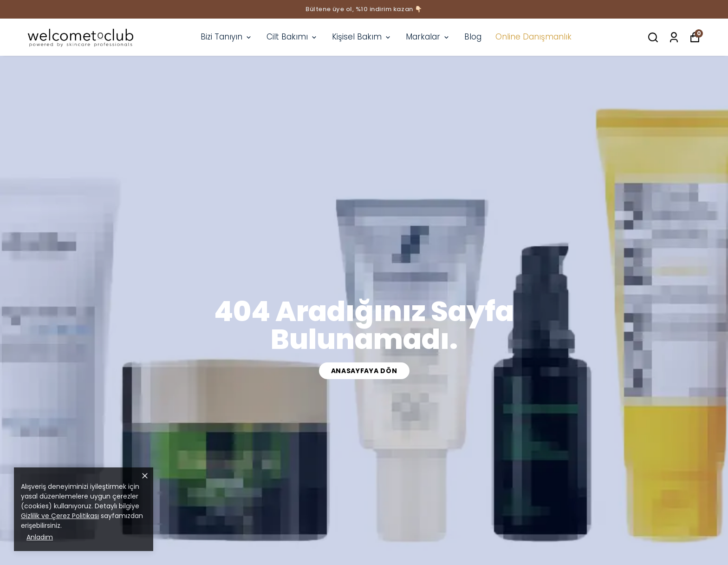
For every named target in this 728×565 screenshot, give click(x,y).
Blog (473, 37)
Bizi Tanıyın (227, 37)
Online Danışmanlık (533, 37)
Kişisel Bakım (362, 37)
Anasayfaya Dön (364, 371)
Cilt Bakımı (292, 37)
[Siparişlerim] (674, 37)
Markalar (428, 37)
